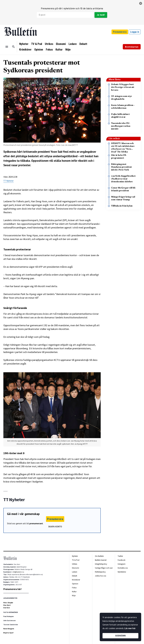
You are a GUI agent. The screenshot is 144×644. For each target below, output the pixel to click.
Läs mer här (130, 628)
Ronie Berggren (9, 629)
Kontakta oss (123, 568)
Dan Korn (7, 608)
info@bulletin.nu (18, 572)
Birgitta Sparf (8, 633)
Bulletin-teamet (101, 560)
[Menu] (7, 47)
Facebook (121, 560)
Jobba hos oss (100, 576)
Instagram (122, 564)
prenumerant (36, 523)
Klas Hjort (7, 605)
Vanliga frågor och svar (104, 568)
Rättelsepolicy (100, 572)
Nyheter (24, 44)
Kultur (59, 50)
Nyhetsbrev (122, 572)
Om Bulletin (99, 556)
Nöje (68, 50)
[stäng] (141, 3)
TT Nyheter (9, 181)
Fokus (49, 50)
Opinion (39, 50)
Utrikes (49, 44)
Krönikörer (25, 50)
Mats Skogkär (8, 603)
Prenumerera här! (12, 589)
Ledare (73, 44)
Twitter (120, 556)
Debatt (83, 44)
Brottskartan (132, 47)
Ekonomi (61, 44)
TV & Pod (37, 44)
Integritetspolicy (101, 564)
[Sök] (13, 47)
